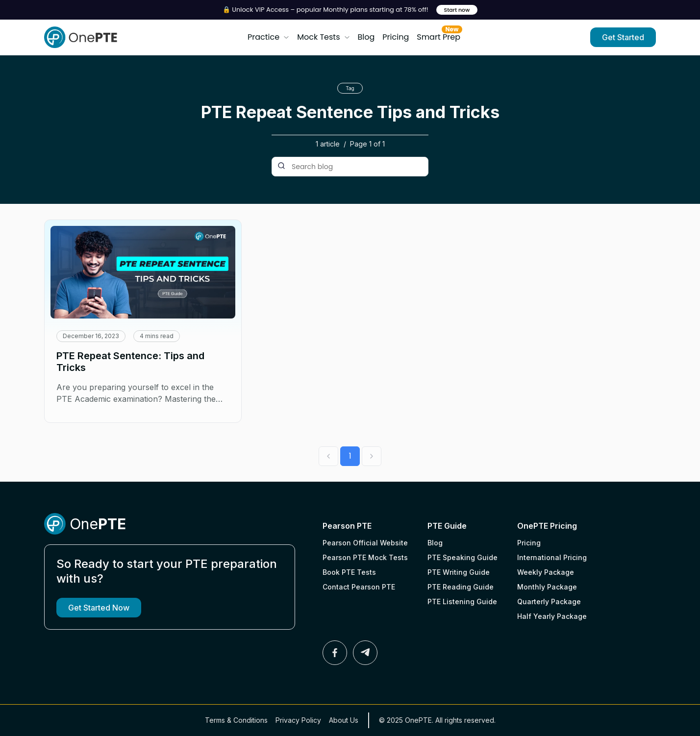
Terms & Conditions (236, 720)
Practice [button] (268, 37)
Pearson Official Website (365, 543)
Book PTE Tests (349, 572)
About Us (344, 720)
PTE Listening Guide (462, 601)
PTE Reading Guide (461, 587)
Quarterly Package (549, 601)
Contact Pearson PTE (359, 587)
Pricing (396, 37)
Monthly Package (547, 587)
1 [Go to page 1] (350, 456)
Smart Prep (438, 35)
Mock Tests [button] (323, 37)
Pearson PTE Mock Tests (365, 557)
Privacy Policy (298, 720)
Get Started (623, 37)
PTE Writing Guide (459, 572)
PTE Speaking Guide (462, 557)
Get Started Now (99, 608)
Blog (366, 37)
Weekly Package (546, 572)
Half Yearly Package (552, 616)
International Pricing (552, 557)
